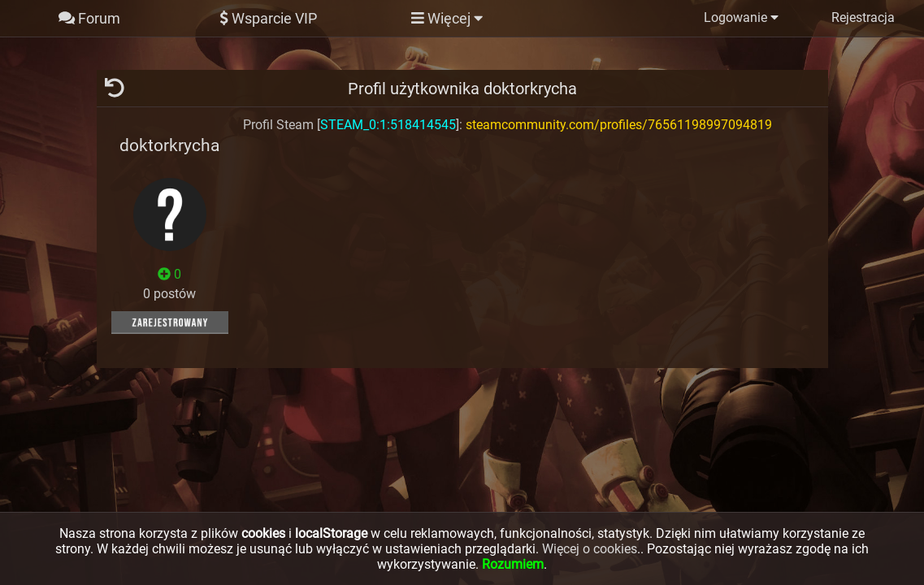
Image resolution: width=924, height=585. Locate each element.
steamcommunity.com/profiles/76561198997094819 (619, 125)
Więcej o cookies (590, 549)
